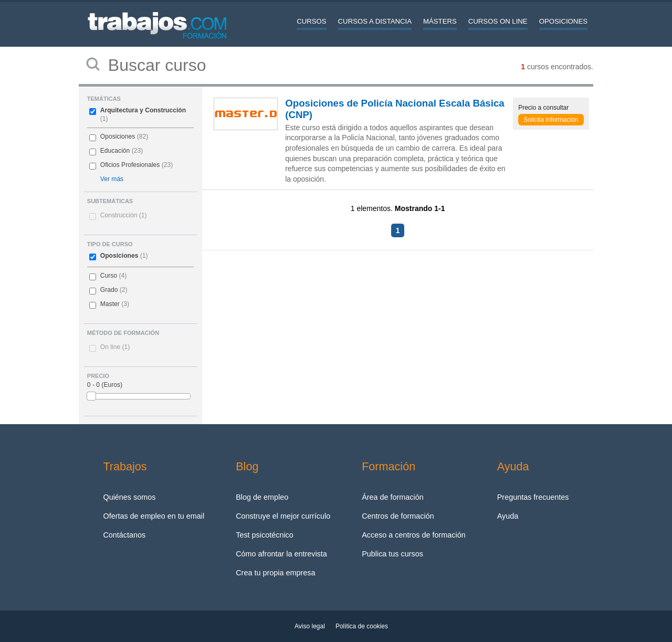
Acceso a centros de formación (414, 535)
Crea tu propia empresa (275, 573)
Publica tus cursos (392, 554)
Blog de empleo (262, 497)
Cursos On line (498, 21)
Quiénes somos (129, 497)
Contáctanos (124, 535)
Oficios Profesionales (130, 165)
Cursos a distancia (375, 21)
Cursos (311, 21)
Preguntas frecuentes (533, 497)
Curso (109, 276)
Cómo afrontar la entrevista (281, 554)
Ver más (112, 179)
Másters (440, 21)
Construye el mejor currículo (283, 516)
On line (115, 347)
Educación (115, 151)
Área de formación (393, 497)
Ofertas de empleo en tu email (154, 516)
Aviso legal (310, 626)
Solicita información (551, 120)
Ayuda (508, 516)
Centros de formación (398, 516)
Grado (109, 290)
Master (110, 304)
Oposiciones (563, 21)
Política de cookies (362, 626)
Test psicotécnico (265, 535)
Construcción (124, 215)
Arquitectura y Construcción (143, 110)
